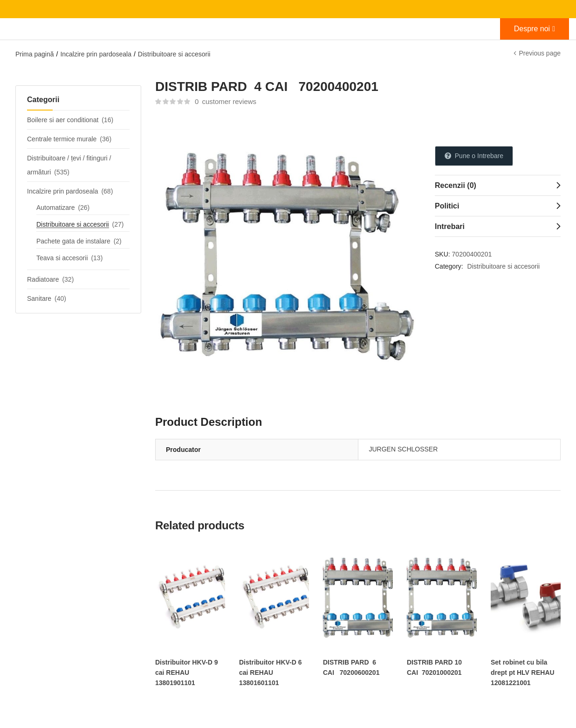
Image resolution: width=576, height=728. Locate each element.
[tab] (498, 185)
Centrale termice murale (62, 139)
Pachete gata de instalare (73, 241)
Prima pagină (35, 54)
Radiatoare (43, 279)
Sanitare (39, 298)
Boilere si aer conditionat (63, 120)
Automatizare (55, 208)
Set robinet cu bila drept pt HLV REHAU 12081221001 (523, 673)
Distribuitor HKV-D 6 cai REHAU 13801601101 (271, 673)
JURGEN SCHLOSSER (404, 449)
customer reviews (226, 101)
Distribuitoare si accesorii (174, 54)
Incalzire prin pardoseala (96, 54)
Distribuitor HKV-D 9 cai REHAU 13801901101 (187, 673)
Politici (447, 206)
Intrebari (450, 226)
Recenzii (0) (456, 185)
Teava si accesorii (62, 258)
